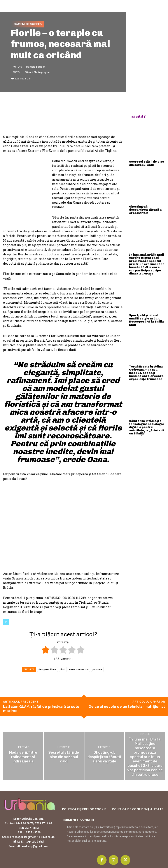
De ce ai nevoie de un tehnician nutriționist (127, 707)
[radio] (46, 650)
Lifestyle (23, 748)
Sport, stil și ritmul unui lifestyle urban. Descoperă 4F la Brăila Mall (145, 310)
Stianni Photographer (38, 72)
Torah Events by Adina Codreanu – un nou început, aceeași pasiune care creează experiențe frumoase (147, 361)
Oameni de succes (28, 24)
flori (63, 669)
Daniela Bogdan (36, 67)
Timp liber (145, 738)
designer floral (47, 669)
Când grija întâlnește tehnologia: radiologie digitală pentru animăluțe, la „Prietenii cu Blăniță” (147, 411)
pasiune (97, 669)
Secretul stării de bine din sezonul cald (147, 162)
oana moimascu (79, 669)
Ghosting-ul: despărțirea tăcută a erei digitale (146, 206)
